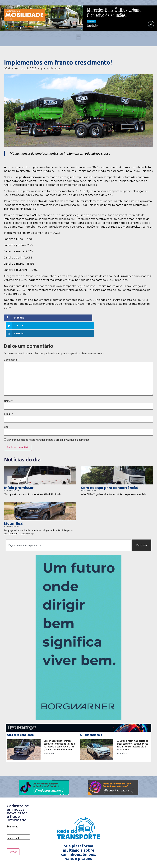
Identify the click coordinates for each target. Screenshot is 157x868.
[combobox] (68, 530)
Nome (8, 385)
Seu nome (18, 813)
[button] (79, 37)
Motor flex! (14, 508)
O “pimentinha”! (91, 719)
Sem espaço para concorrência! (110, 472)
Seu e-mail (18, 825)
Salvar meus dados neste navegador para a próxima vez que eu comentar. (48, 424)
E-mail (8, 398)
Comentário (11, 344)
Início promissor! (19, 472)
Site (6, 411)
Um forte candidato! (21, 719)
